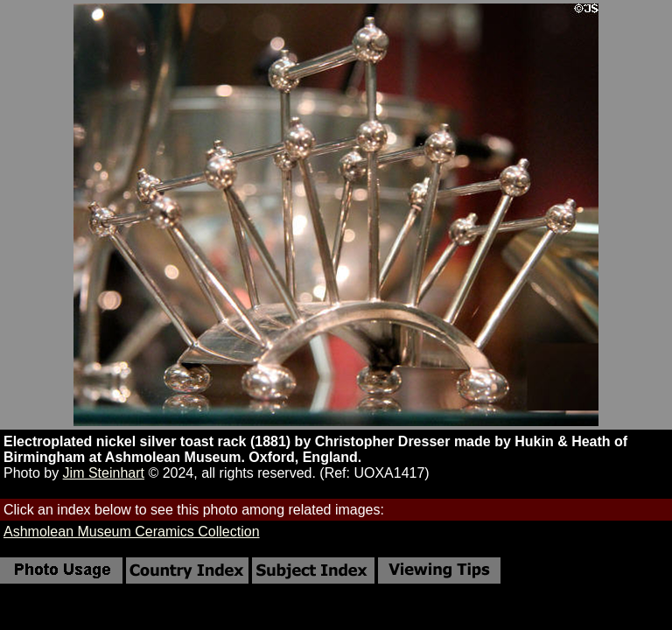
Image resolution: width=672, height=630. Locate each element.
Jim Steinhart (104, 473)
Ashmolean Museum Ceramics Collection (132, 532)
